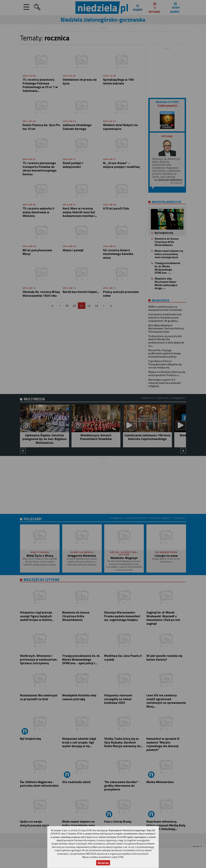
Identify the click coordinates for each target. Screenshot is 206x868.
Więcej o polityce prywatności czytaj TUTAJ (103, 857)
